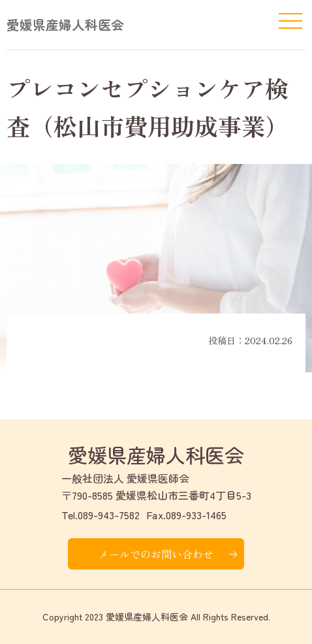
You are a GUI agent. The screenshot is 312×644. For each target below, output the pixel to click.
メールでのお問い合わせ (156, 554)
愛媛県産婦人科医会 (65, 24)
